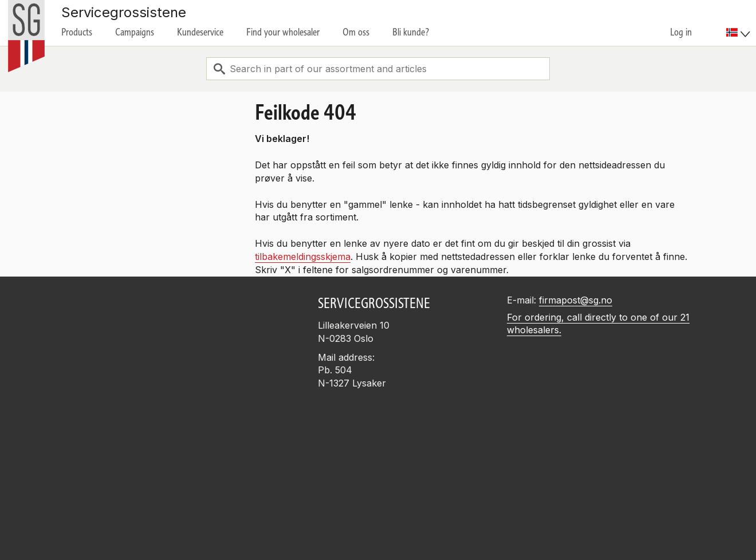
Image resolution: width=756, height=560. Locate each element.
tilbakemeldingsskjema (303, 257)
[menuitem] (740, 23)
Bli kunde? (411, 32)
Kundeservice (200, 32)
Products (77, 32)
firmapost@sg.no (576, 300)
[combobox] (378, 69)
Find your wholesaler (283, 32)
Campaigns (135, 32)
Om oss (356, 32)
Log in (681, 32)
